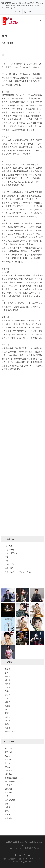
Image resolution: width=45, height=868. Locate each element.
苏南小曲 (9, 792)
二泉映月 (9, 785)
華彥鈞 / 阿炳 (10, 731)
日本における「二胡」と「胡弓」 (18, 572)
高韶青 (8, 676)
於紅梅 (8, 709)
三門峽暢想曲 (10, 800)
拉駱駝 (8, 767)
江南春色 (9, 759)
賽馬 (7, 811)
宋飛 (7, 698)
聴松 (7, 804)
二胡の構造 (9, 550)
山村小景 (9, 770)
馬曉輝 (8, 687)
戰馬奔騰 (9, 789)
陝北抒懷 (9, 748)
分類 (7, 561)
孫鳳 (7, 691)
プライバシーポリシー (15, 848)
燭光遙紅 (9, 774)
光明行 (8, 756)
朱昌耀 (8, 728)
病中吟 (8, 807)
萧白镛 (8, 695)
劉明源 (8, 720)
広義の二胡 (9, 564)
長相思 (8, 763)
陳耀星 (8, 717)
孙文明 (8, 669)
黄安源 (8, 684)
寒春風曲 (9, 752)
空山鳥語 (9, 818)
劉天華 (8, 702)
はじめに (9, 546)
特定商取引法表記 (32, 848)
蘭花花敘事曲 (10, 781)
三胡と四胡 (9, 568)
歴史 (7, 557)
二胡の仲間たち (11, 553)
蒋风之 (8, 724)
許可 (7, 673)
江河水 (8, 815)
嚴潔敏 (8, 706)
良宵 (7, 796)
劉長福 (8, 680)
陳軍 (7, 713)
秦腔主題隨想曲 (11, 778)
